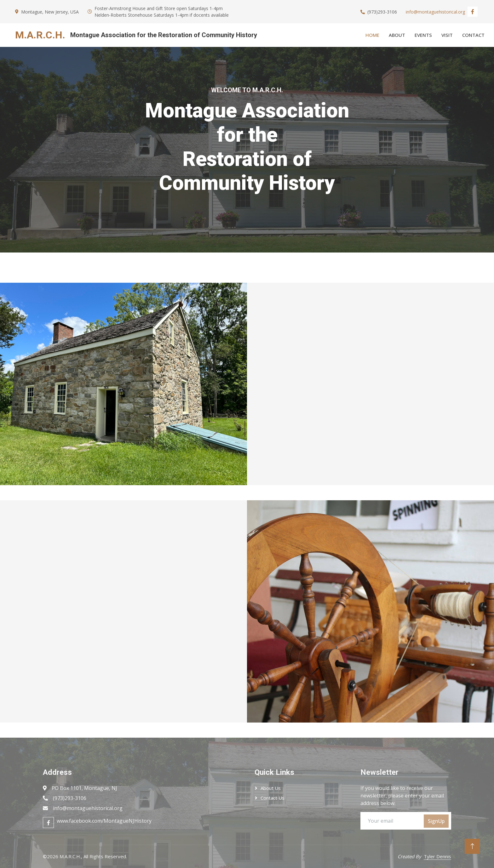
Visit (447, 35)
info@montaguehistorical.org (435, 12)
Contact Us (273, 798)
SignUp (436, 821)
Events (423, 35)
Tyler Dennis (437, 856)
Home (372, 35)
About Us (271, 788)
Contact (473, 35)
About (397, 35)
